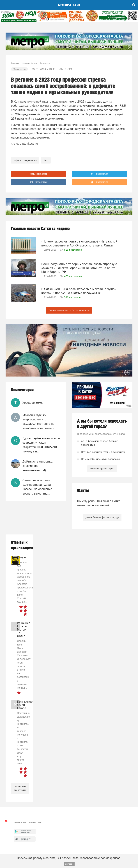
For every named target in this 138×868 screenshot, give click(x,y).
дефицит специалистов (25, 160)
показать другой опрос (102, 469)
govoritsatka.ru (69, 5)
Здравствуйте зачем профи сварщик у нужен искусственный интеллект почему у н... (41, 445)
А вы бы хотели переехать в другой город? (102, 424)
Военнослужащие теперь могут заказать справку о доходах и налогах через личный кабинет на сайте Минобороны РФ (79, 268)
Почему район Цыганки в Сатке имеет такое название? (99, 503)
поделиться (99, 174)
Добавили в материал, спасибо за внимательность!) (38, 466)
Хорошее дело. (33, 403)
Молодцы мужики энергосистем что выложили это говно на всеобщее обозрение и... (40, 422)
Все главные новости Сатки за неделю (69, 310)
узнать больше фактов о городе (102, 517)
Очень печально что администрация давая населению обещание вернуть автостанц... (37, 487)
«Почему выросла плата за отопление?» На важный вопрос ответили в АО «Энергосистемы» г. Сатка (79, 243)
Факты (83, 491)
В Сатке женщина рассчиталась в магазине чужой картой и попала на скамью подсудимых (79, 291)
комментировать (39, 174)
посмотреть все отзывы (20, 788)
